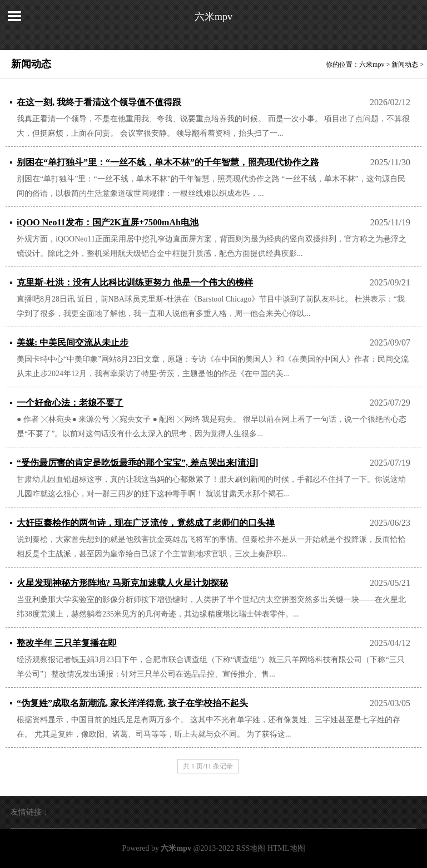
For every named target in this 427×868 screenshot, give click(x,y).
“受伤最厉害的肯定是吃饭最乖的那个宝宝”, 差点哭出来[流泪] (138, 463)
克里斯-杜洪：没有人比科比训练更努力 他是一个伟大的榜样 (135, 282)
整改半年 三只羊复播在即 (67, 643)
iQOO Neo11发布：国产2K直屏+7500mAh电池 (108, 222)
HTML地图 (286, 848)
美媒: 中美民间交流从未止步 (73, 342)
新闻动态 (405, 65)
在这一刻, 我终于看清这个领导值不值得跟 (99, 102)
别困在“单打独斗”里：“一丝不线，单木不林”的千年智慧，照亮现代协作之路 (168, 162)
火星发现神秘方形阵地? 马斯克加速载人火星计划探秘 (122, 583)
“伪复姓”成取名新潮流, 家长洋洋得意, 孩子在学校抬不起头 (132, 703)
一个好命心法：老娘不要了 (70, 403)
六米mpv (213, 17)
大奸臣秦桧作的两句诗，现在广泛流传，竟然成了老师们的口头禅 (146, 523)
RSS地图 (250, 848)
